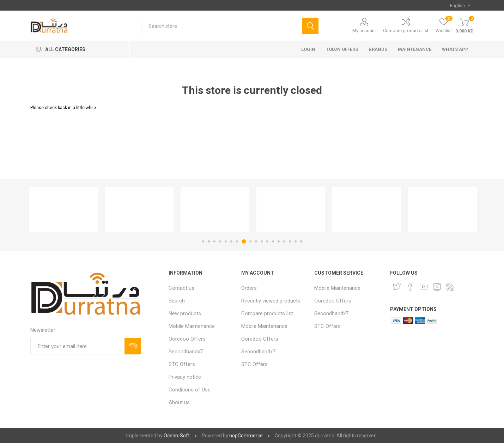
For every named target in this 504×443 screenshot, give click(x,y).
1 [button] (203, 241)
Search (177, 301)
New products (185, 313)
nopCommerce (246, 436)
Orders (249, 288)
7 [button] (237, 241)
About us (179, 402)
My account (364, 31)
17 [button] (296, 241)
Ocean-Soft (177, 436)
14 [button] (279, 241)
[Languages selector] (460, 5)
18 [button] (301, 241)
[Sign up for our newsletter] (77, 346)
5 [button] (226, 241)
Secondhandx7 (186, 352)
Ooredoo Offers (187, 339)
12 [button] (267, 241)
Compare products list (406, 31)
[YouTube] (424, 287)
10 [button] (256, 241)
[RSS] (450, 287)
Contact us (181, 288)
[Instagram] (437, 287)
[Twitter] (397, 287)
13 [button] (273, 241)
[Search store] (221, 26)
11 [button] (262, 241)
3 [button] (214, 241)
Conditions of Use (190, 390)
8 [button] (244, 241)
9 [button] (250, 241)
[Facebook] (410, 287)
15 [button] (284, 241)
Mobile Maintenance (192, 326)
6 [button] (231, 241)
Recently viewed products (271, 301)
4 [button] (220, 241)
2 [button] (209, 241)
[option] (63, 209)
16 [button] (290, 241)
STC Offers (182, 364)
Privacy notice (185, 377)
